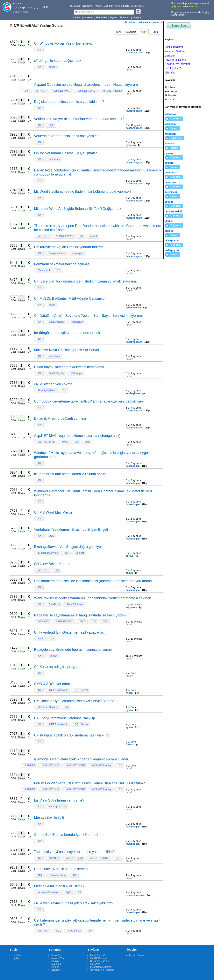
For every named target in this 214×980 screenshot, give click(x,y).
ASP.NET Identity (112, 91)
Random (53, 656)
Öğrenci (176, 119)
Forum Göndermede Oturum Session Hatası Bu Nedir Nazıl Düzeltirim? (89, 783)
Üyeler (114, 17)
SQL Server (81, 690)
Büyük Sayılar (56, 373)
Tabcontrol (44, 270)
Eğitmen (176, 138)
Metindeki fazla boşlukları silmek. (60, 886)
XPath (52, 67)
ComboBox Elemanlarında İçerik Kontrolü (66, 835)
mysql (52, 305)
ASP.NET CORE (86, 91)
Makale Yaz (58, 958)
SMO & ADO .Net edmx (52, 684)
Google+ (109, 6)
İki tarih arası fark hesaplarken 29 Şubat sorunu (71, 474)
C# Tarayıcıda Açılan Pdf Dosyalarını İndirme (69, 247)
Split (68, 892)
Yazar (174, 128)
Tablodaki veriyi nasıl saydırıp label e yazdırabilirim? (74, 852)
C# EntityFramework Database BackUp (64, 718)
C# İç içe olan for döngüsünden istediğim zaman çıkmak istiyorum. (85, 281)
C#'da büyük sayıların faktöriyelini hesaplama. (70, 367)
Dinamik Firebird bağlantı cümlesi (60, 418)
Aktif (144, 32)
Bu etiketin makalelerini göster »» (144, 22)
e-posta (125, 6)
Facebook (86, 6)
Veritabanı (54, 159)
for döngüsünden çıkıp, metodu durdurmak (67, 333)
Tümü (155, 32)
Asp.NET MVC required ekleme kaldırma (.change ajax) (77, 436)
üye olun (194, 6)
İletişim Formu (137, 955)
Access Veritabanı (48, 892)
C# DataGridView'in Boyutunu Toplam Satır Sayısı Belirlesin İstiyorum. (88, 316)
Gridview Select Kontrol (52, 564)
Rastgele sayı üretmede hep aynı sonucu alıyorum (73, 650)
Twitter (98, 6)
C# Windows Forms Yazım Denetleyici (64, 43)
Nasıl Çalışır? (173, 68)
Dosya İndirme (57, 253)
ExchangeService (48, 553)
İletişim (137, 17)
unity (41, 639)
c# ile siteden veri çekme (53, 384)
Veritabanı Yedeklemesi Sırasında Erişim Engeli (71, 530)
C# (39, 25)
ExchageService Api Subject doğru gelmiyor (68, 547)
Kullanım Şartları (175, 51)
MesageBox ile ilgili (49, 818)
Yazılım (17, 955)
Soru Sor (179, 26)
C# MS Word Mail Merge (53, 512)
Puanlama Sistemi (176, 60)
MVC (65, 442)
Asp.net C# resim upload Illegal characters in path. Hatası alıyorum (86, 85)
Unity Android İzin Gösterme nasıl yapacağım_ (70, 632)
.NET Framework (58, 690)
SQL (51, 125)
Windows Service (48, 707)
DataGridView (56, 322)
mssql (94, 236)
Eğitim (16, 958)
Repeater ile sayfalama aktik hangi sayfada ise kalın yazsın (80, 615)
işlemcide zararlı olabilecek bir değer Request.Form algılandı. (82, 759)
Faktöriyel (77, 373)
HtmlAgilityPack (47, 390)
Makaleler (57, 964)
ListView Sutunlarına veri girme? (59, 800)
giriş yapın (177, 6)
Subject (80, 553)
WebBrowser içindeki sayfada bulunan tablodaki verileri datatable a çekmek (93, 598)
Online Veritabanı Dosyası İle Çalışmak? (65, 153)
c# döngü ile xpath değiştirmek (58, 61)
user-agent (78, 253)
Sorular (55, 961)
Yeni (118, 32)
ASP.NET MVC (61, 91)
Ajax (88, 442)
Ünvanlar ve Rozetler (177, 64)
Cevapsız (131, 32)
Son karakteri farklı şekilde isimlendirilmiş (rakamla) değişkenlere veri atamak (94, 581)
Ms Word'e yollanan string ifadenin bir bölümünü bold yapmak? (83, 192)
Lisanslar (170, 72)
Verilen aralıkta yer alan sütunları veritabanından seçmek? (79, 119)
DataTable (54, 604)
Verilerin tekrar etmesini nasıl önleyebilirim (67, 136)
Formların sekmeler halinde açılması (62, 264)
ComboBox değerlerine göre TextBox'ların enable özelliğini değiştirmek (89, 401)
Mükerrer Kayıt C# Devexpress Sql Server (67, 350)
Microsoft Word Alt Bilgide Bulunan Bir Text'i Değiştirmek (78, 209)
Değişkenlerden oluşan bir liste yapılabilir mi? (69, 102)
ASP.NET (40, 91)
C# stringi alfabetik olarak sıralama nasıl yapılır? (71, 735)
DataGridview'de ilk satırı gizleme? (61, 869)
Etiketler (125, 17)
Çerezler (170, 56)
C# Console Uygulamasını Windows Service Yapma (74, 701)
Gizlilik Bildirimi (174, 47)
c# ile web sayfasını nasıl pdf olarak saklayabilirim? (74, 903)
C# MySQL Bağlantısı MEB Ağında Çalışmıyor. (70, 298)
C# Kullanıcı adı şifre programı (58, 667)
